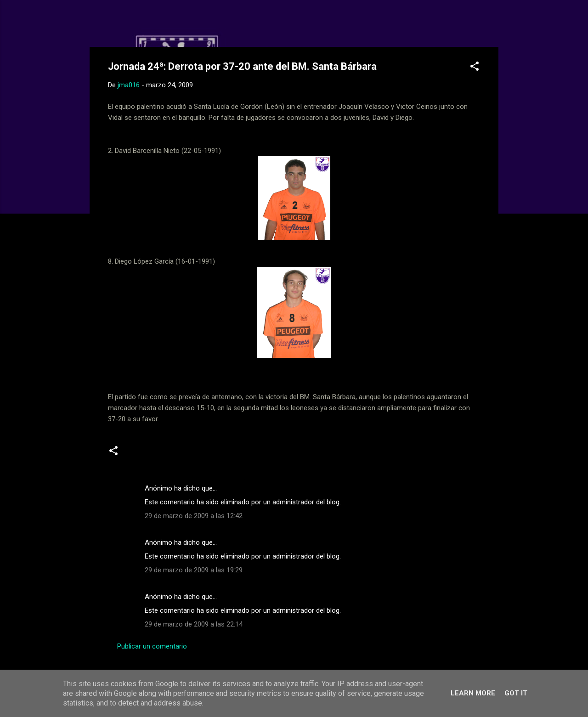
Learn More (473, 693)
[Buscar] (493, 25)
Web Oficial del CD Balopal (178, 22)
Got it (516, 693)
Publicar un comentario (152, 646)
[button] (475, 68)
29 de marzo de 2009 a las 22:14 (194, 624)
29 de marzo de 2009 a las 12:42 (194, 516)
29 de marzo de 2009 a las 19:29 (194, 570)
